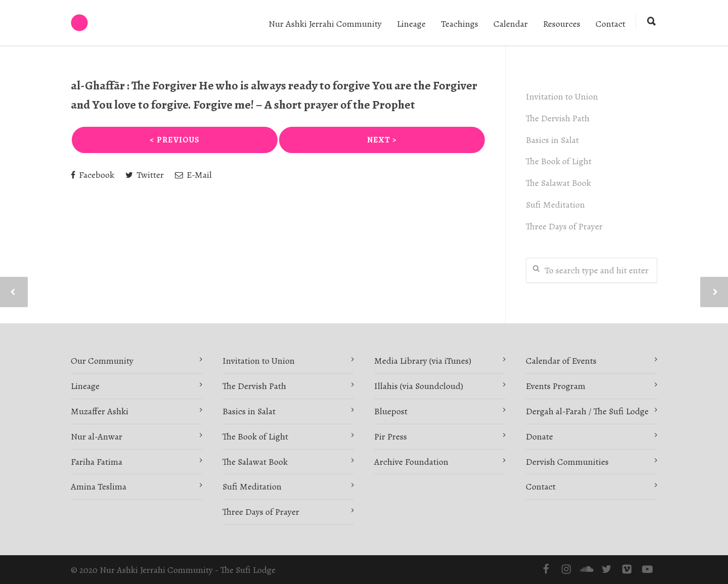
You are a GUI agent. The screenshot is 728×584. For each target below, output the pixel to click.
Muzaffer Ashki (100, 411)
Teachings (460, 24)
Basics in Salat (552, 140)
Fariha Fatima (97, 462)
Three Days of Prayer (564, 226)
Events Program (556, 386)
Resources (562, 24)
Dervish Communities (567, 462)
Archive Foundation (411, 462)
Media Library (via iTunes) (423, 361)
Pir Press (391, 436)
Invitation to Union (562, 96)
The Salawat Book (558, 183)
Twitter (145, 175)
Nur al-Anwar (97, 436)
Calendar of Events (561, 361)
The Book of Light (559, 161)
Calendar (511, 24)
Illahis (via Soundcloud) (419, 386)
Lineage (411, 24)
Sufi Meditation (555, 205)
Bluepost (391, 411)
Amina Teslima (99, 486)
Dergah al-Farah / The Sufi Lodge (587, 411)
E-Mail (193, 175)
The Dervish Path (558, 118)
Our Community (102, 361)
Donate (539, 436)
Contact (610, 24)
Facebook (93, 175)
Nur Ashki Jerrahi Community (325, 24)
